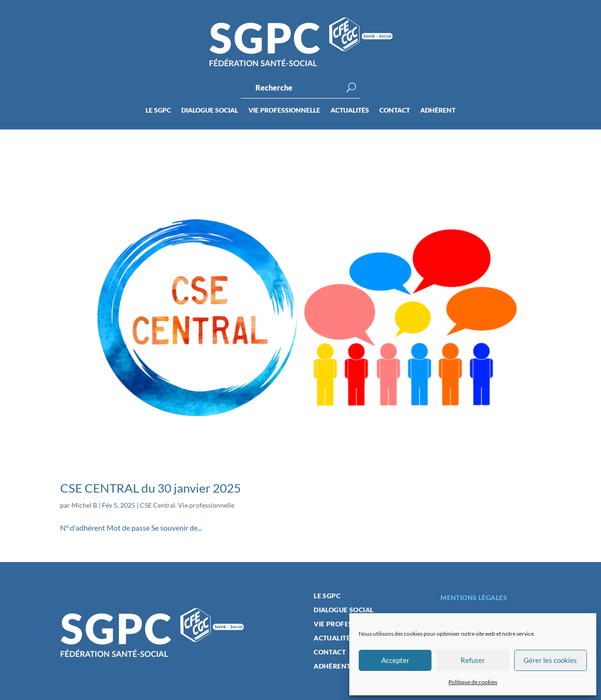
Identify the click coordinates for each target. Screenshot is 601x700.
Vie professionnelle (284, 110)
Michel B (84, 505)
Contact (395, 110)
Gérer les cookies (550, 660)
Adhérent (438, 110)
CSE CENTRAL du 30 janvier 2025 (150, 488)
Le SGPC (158, 110)
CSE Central (158, 505)
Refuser (473, 660)
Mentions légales (474, 597)
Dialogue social (210, 110)
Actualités (350, 110)
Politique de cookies (473, 682)
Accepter (395, 660)
